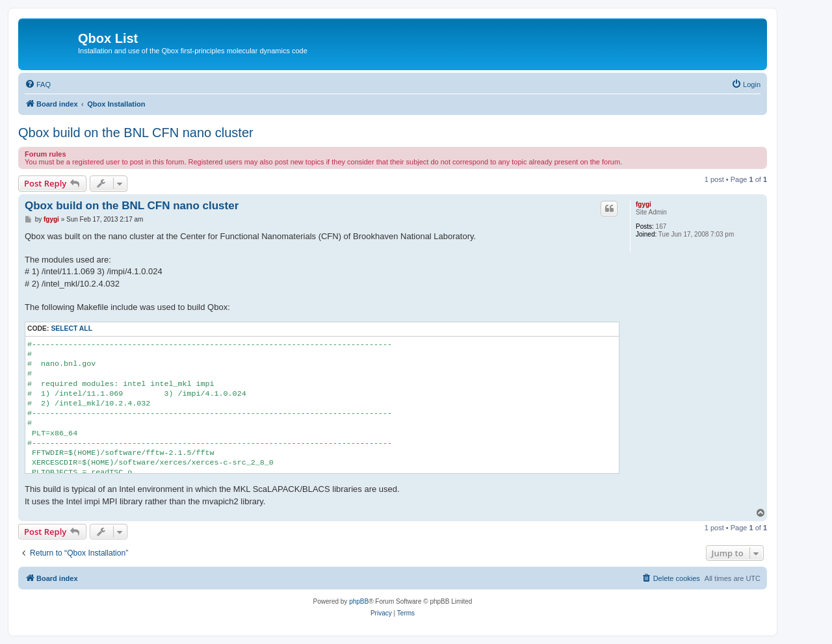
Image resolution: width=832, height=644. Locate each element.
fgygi (643, 204)
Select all (71, 328)
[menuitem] (38, 84)
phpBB (359, 601)
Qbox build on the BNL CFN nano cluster (136, 133)
